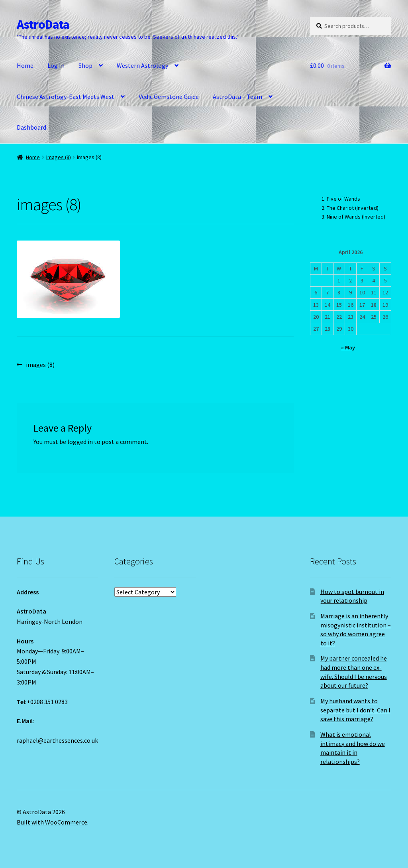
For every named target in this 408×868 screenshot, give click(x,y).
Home (25, 65)
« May (348, 347)
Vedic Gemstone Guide (169, 97)
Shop (85, 65)
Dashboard (31, 127)
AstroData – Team (237, 97)
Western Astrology (142, 65)
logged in (80, 442)
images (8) (59, 157)
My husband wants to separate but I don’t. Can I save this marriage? (355, 710)
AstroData (43, 24)
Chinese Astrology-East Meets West (66, 97)
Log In (56, 65)
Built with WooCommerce (52, 822)
